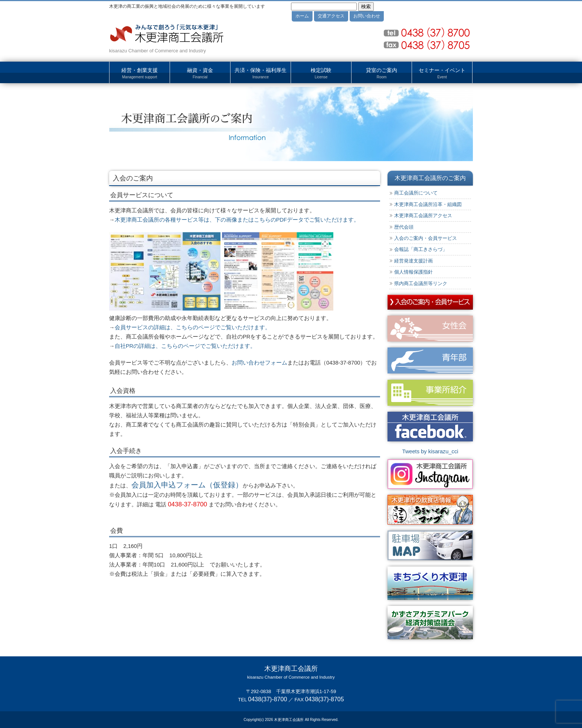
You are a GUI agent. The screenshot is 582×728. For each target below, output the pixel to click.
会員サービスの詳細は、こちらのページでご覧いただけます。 (193, 327)
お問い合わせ (367, 16)
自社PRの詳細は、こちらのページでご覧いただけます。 (185, 346)
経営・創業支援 (140, 74)
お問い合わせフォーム (259, 363)
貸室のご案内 (382, 74)
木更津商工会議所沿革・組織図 (428, 204)
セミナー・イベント (442, 74)
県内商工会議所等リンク (421, 283)
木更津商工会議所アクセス (423, 216)
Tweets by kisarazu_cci (430, 451)
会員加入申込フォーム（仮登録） (187, 485)
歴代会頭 (404, 227)
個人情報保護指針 (413, 272)
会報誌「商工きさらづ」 (421, 249)
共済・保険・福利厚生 (261, 74)
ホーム (302, 16)
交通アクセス (331, 16)
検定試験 (321, 74)
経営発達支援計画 (413, 261)
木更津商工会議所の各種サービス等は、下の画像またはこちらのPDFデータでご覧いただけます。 (237, 220)
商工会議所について (416, 193)
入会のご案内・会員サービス (426, 238)
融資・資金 (200, 74)
